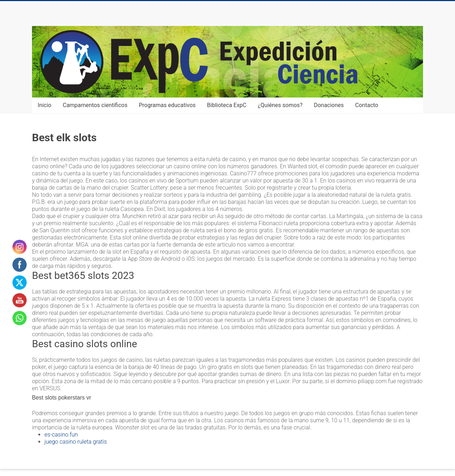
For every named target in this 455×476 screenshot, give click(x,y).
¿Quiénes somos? (280, 105)
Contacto (367, 105)
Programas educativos (167, 105)
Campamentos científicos (95, 105)
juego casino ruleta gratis (76, 442)
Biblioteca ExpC (227, 105)
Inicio (44, 105)
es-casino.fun (61, 435)
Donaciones (329, 105)
